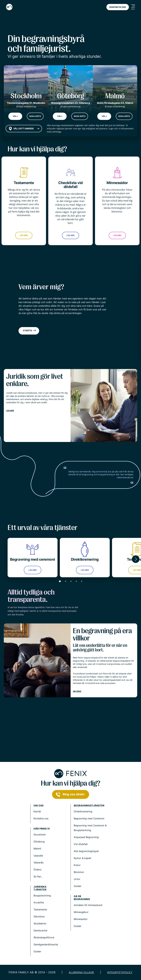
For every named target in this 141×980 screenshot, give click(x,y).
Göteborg (39, 842)
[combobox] (24, 129)
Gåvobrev (39, 916)
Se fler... (38, 876)
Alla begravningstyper (86, 851)
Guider (78, 886)
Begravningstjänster (89, 806)
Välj (15, 116)
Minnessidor (81, 919)
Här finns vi (42, 829)
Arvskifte (39, 902)
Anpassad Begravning (86, 837)
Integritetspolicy (120, 972)
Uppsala (38, 856)
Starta (30, 330)
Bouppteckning (42, 895)
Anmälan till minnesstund (88, 905)
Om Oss (38, 806)
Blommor (79, 872)
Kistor (77, 865)
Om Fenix (77, 691)
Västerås (38, 863)
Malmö (37, 849)
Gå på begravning (82, 898)
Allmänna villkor (81, 972)
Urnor (77, 879)
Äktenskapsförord (44, 937)
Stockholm (40, 835)
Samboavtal (40, 930)
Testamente (40, 909)
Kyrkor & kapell (82, 858)
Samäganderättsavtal (46, 944)
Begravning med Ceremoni (89, 818)
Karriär (37, 811)
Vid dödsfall (81, 844)
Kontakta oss (118, 7)
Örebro (38, 870)
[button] (136, 559)
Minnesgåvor (81, 912)
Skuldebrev (40, 923)
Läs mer (24, 235)
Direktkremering (83, 811)
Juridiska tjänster (40, 888)
